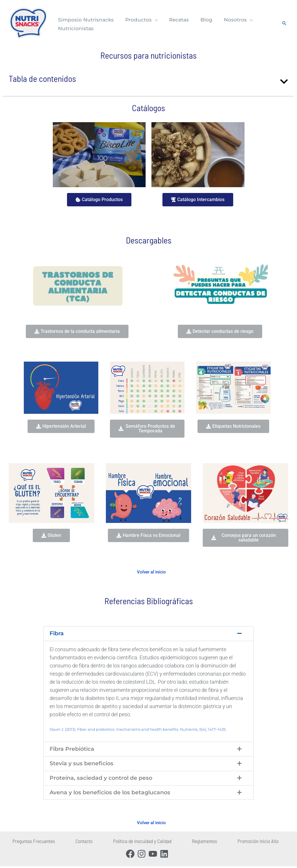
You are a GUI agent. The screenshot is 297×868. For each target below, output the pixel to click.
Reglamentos (196, 843)
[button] (152, 20)
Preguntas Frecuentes (39, 843)
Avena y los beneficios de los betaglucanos (114, 794)
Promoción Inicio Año (245, 843)
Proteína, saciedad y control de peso (104, 779)
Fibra (57, 634)
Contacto (85, 843)
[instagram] (143, 854)
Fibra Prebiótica (73, 750)
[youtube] (154, 854)
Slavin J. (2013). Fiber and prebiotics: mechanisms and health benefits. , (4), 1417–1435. (138, 730)
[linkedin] (165, 854)
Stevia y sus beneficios (83, 764)
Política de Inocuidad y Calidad (138, 843)
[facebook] (132, 854)
